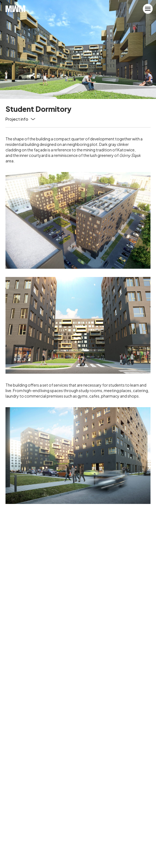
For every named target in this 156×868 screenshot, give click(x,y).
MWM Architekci (15, 9)
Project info (17, 119)
